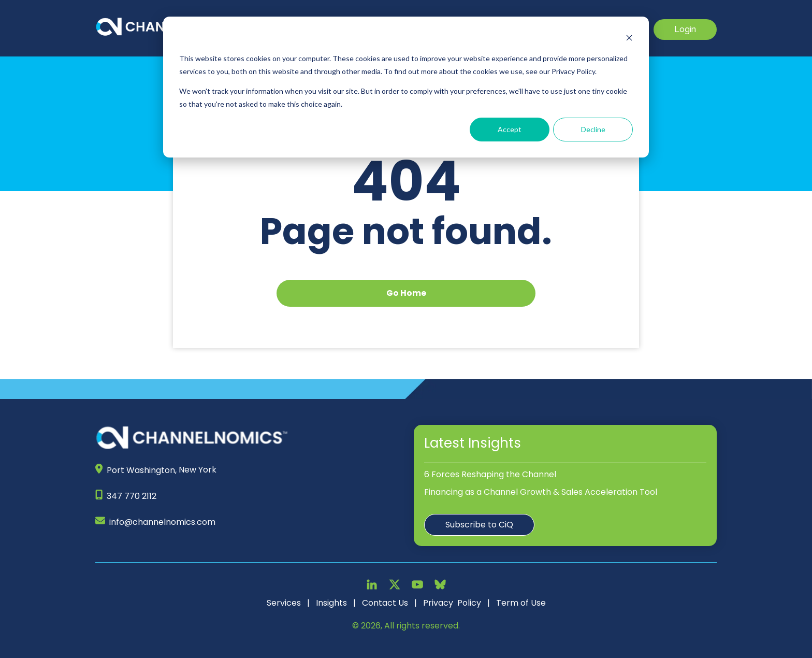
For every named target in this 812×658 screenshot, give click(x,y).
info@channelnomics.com (162, 522)
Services (284, 603)
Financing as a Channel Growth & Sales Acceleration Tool (541, 492)
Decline (593, 129)
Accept (510, 129)
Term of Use (521, 603)
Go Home (406, 293)
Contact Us (385, 603)
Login (685, 29)
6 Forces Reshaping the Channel (490, 474)
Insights (331, 603)
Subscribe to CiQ (479, 525)
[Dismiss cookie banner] (629, 39)
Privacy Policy (452, 603)
